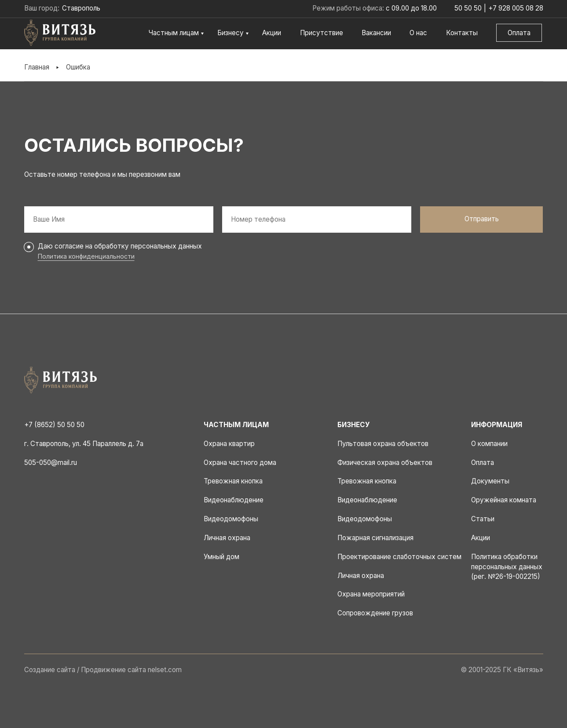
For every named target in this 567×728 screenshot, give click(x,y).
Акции (272, 33)
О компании (489, 444)
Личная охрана (227, 538)
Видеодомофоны (231, 519)
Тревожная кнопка (233, 481)
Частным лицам (174, 33)
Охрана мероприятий (371, 594)
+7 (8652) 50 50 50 (54, 425)
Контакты (462, 33)
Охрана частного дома (240, 463)
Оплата (519, 33)
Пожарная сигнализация (375, 538)
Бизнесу (230, 33)
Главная (37, 67)
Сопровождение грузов (375, 613)
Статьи (483, 519)
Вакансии (376, 33)
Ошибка (78, 67)
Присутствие (322, 33)
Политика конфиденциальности (86, 256)
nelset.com (165, 670)
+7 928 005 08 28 (516, 8)
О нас (418, 33)
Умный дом (221, 557)
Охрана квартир (229, 444)
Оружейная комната (504, 500)
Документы (490, 481)
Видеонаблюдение (234, 500)
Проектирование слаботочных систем (399, 557)
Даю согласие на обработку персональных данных (120, 246)
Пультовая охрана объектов (383, 444)
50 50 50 (468, 8)
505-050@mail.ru (51, 463)
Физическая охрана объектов (385, 463)
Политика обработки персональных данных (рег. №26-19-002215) (507, 567)
